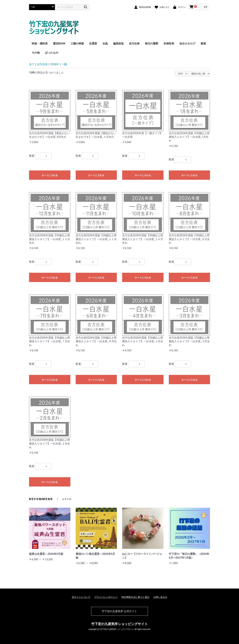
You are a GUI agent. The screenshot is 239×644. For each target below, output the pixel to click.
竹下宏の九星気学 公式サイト (119, 611)
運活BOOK (59, 44)
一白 (64, 64)
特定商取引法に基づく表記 (135, 597)
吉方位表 (134, 44)
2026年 (55, 64)
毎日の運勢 (152, 44)
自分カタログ (187, 44)
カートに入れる (50, 175)
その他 (36, 53)
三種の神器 (77, 44)
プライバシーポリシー (106, 597)
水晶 (105, 44)
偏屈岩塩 (118, 44)
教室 (203, 44)
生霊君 (93, 44)
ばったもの (52, 53)
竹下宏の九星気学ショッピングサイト (119, 624)
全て (32, 64)
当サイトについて (81, 597)
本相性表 (169, 44)
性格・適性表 (40, 44)
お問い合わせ (160, 597)
